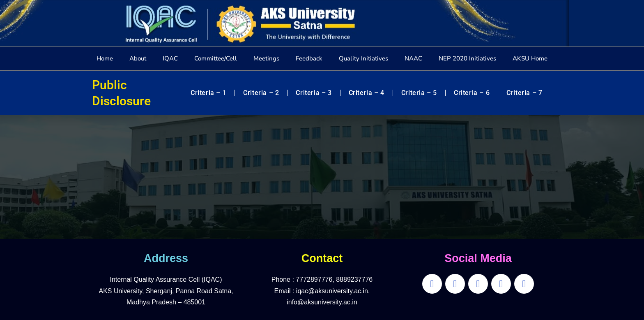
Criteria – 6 (472, 93)
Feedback (309, 58)
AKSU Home (530, 58)
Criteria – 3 (314, 93)
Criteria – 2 (261, 93)
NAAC (413, 58)
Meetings (266, 58)
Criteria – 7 (524, 93)
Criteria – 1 (208, 93)
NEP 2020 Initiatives (467, 58)
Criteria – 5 (419, 93)
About (138, 58)
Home (105, 58)
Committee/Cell (216, 58)
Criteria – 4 (367, 93)
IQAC (170, 58)
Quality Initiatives (363, 58)
